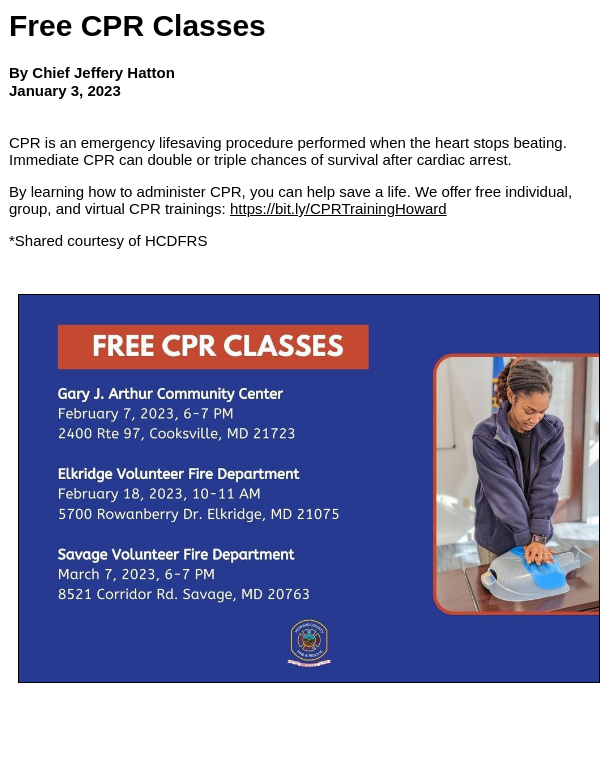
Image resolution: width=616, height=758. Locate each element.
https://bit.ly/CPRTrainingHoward (338, 208)
